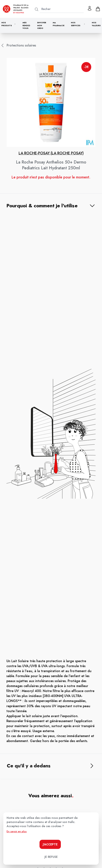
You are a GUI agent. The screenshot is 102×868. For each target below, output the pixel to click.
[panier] (98, 9)
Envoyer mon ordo (42, 25)
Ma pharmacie (59, 24)
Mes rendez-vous (27, 25)
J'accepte (50, 844)
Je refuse (51, 857)
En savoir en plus (17, 831)
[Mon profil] (90, 8)
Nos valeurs (96, 24)
